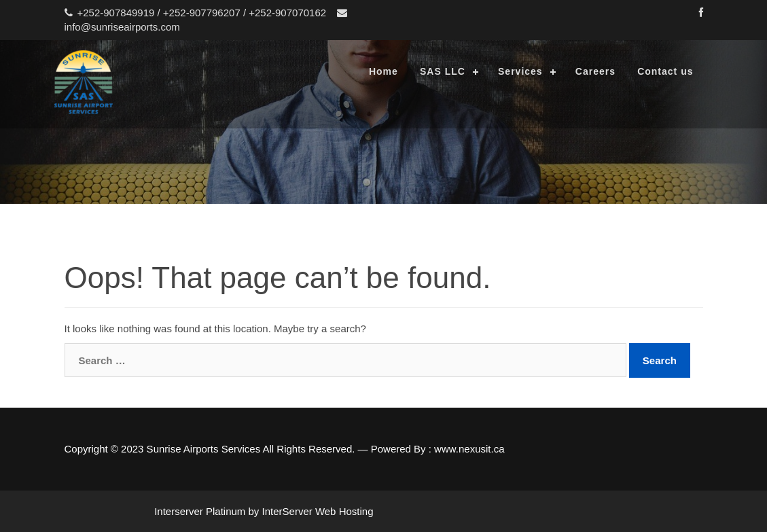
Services (520, 71)
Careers (595, 71)
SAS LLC (443, 71)
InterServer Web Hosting (318, 511)
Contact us (665, 71)
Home (383, 71)
